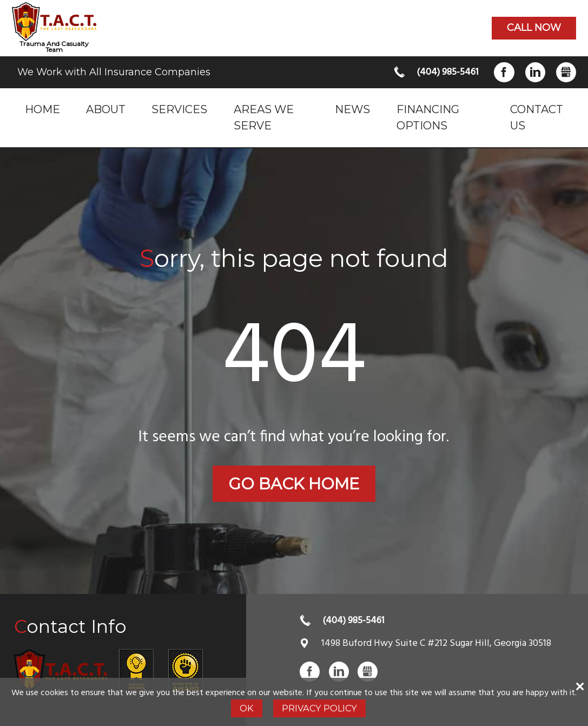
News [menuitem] (352, 109)
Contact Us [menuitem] (537, 117)
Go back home (294, 484)
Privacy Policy (319, 708)
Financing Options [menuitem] (428, 117)
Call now (534, 28)
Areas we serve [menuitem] (264, 117)
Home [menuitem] (42, 109)
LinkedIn (535, 72)
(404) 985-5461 (447, 72)
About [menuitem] (106, 109)
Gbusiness (566, 72)
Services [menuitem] (179, 109)
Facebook (504, 72)
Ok (246, 708)
